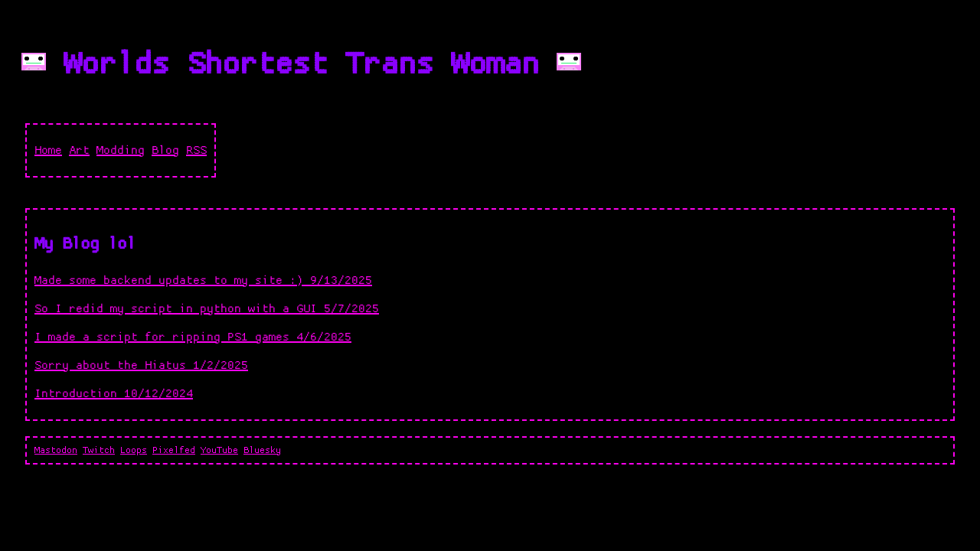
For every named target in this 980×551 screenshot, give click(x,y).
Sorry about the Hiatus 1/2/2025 (141, 365)
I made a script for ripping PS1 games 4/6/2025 (193, 337)
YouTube (219, 450)
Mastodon (56, 450)
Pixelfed (174, 450)
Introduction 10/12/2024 (114, 394)
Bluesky (262, 450)
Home (48, 150)
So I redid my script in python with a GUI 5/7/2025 (207, 309)
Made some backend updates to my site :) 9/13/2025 (203, 280)
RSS (196, 150)
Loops (134, 450)
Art (79, 150)
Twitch (99, 450)
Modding (121, 150)
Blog (165, 150)
